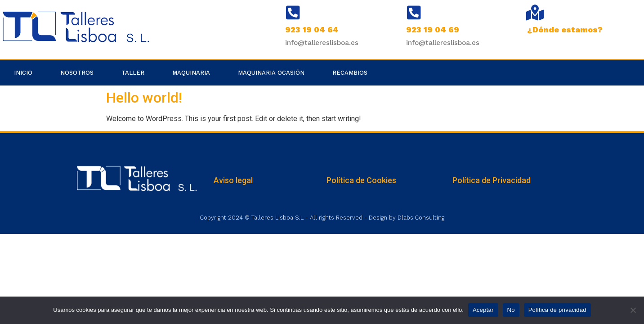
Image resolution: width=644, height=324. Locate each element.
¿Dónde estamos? (565, 29)
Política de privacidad (557, 310)
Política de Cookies (361, 180)
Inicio (23, 73)
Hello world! (144, 98)
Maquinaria (191, 73)
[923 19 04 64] (293, 12)
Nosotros (77, 73)
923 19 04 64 (312, 29)
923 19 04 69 (433, 29)
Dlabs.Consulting (421, 218)
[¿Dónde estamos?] (535, 12)
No (511, 310)
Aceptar (483, 310)
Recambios (350, 73)
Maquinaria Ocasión (271, 73)
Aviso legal (233, 180)
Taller (133, 73)
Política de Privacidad (492, 180)
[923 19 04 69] (414, 12)
